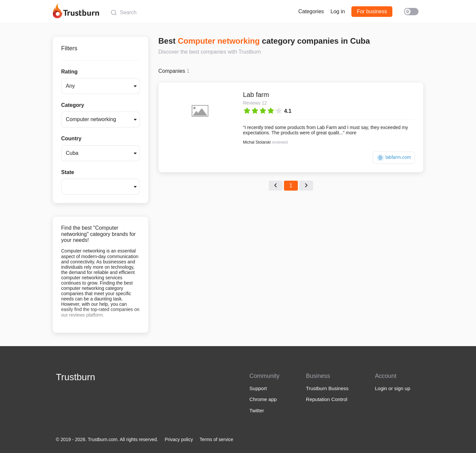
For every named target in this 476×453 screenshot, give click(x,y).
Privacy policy (179, 439)
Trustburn (76, 377)
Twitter (257, 410)
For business (372, 11)
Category (73, 105)
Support (258, 388)
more (351, 133)
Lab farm (256, 95)
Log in (338, 11)
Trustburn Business (327, 388)
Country (71, 138)
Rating (69, 72)
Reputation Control (327, 399)
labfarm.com (394, 158)
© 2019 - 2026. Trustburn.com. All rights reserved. (107, 439)
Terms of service (217, 439)
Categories (311, 11)
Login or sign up (393, 388)
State (68, 172)
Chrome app (263, 399)
